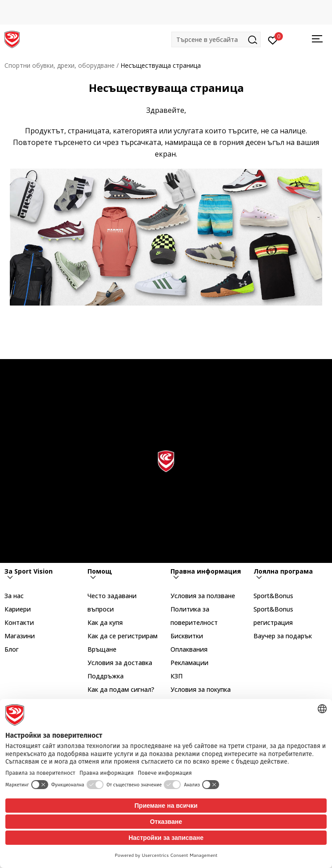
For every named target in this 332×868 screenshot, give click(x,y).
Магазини (20, 636)
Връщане (102, 649)
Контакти (19, 622)
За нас (14, 596)
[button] (216, 39)
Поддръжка (106, 676)
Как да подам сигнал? (121, 689)
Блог (12, 649)
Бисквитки (187, 636)
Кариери (18, 609)
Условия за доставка (120, 663)
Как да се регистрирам (122, 636)
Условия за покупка (201, 689)
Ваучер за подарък (283, 636)
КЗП (176, 676)
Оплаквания (189, 649)
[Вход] (273, 40)
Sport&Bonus (273, 596)
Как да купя (105, 622)
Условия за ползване (203, 596)
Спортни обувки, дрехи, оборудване (60, 65)
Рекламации (189, 663)
